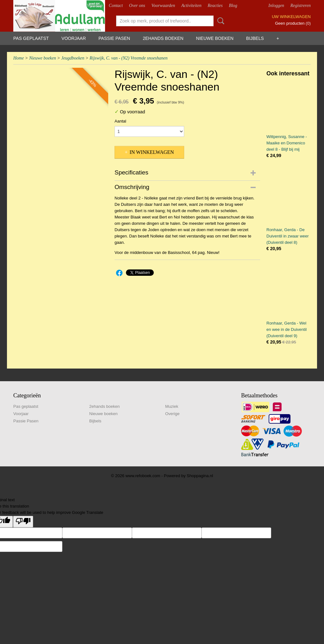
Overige (172, 414)
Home (19, 58)
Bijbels (255, 38)
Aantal (120, 121)
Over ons (137, 6)
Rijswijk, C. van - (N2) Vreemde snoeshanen (129, 58)
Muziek (172, 406)
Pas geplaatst (31, 38)
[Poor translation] (23, 522)
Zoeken (220, 21)
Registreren (301, 6)
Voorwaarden (163, 6)
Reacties (215, 6)
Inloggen (276, 6)
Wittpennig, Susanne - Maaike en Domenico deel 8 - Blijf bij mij (287, 143)
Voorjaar (74, 38)
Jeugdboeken (73, 58)
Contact (116, 6)
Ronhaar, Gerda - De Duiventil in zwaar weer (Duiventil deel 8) (288, 236)
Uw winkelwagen (291, 17)
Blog (233, 6)
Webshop (95, 6)
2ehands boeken (163, 38)
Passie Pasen (114, 38)
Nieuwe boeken (215, 38)
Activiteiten (191, 6)
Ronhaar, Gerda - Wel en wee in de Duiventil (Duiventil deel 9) (287, 329)
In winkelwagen (152, 152)
